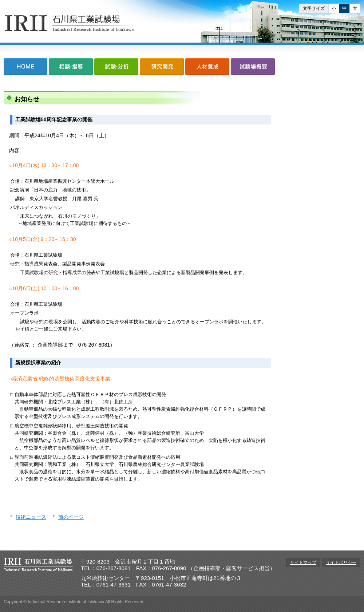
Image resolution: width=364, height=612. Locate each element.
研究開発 (162, 68)
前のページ (71, 517)
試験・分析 (116, 68)
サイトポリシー (341, 562)
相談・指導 (71, 68)
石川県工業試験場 (73, 23)
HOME (26, 68)
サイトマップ (303, 562)
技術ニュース (31, 517)
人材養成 (207, 68)
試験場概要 (252, 68)
